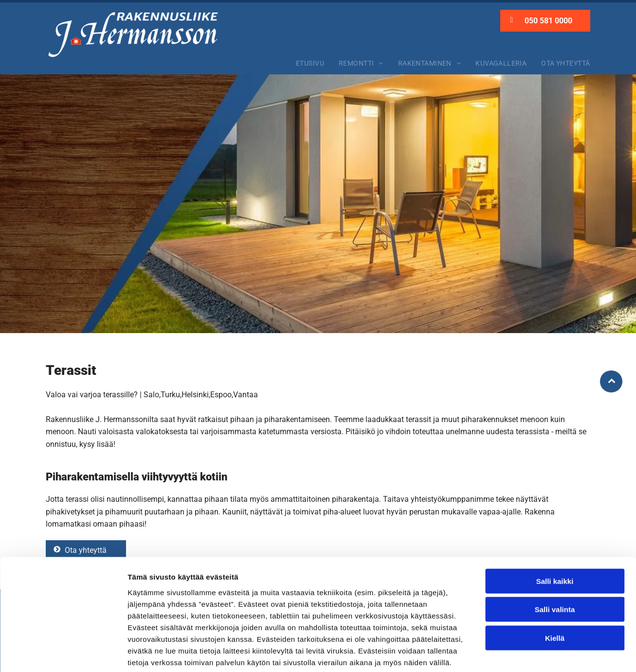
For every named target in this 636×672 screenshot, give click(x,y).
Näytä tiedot (520, 653)
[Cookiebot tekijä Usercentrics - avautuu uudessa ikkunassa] (63, 653)
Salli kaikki (555, 532)
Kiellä (555, 589)
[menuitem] (310, 63)
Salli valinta (555, 561)
